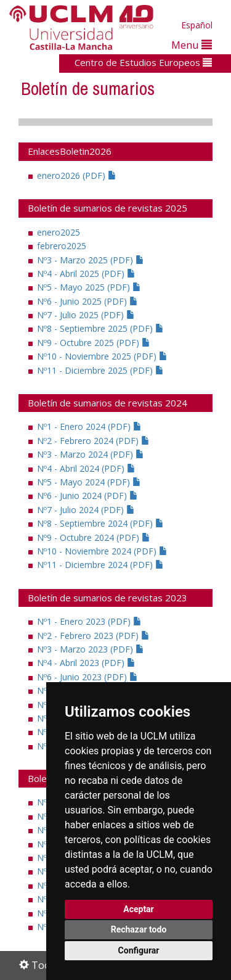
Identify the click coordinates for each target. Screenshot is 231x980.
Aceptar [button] (139, 909)
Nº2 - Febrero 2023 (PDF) (93, 636)
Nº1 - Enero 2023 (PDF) (89, 621)
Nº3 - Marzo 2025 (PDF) (91, 260)
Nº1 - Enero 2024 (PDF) (89, 426)
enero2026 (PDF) (77, 175)
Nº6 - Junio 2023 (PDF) (87, 677)
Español (197, 25)
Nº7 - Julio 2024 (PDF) (86, 510)
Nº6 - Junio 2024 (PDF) (87, 496)
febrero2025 (62, 246)
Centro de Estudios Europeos (143, 62)
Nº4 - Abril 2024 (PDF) (86, 468)
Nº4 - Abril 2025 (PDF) (86, 274)
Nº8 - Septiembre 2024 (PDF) (100, 523)
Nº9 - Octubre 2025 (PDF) (94, 343)
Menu (192, 45)
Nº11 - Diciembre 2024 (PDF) (100, 565)
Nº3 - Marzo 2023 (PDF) (91, 649)
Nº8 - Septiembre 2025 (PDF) (100, 328)
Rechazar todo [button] (139, 929)
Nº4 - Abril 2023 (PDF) (86, 663)
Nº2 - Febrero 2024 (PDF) (93, 441)
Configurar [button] (139, 950)
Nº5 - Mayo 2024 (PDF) (89, 482)
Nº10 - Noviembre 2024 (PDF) (102, 551)
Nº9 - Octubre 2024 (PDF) (94, 537)
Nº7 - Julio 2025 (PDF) (86, 315)
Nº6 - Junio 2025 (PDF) (87, 301)
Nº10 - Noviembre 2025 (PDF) (102, 356)
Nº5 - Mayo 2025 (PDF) (89, 287)
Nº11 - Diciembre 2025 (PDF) (100, 370)
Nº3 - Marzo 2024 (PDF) (91, 454)
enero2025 (59, 232)
